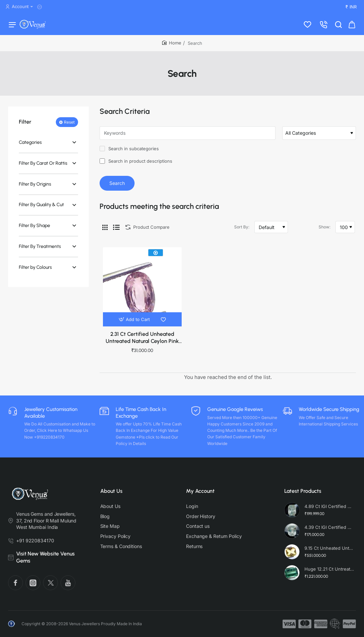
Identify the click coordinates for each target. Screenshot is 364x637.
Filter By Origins (35, 188)
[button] (135, 323)
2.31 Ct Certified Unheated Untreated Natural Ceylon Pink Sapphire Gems (142, 342)
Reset (69, 126)
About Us (111, 491)
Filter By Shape (34, 229)
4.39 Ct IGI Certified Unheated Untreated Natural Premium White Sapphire (329, 527)
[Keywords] (188, 137)
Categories (30, 146)
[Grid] (105, 231)
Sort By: (242, 231)
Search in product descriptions (136, 165)
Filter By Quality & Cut (41, 208)
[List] (116, 231)
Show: (324, 231)
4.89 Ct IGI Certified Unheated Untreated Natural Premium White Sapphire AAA (329, 506)
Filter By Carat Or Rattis (43, 167)
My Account (200, 491)
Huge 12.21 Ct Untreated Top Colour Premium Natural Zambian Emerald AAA (329, 569)
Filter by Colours (35, 271)
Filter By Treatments (40, 250)
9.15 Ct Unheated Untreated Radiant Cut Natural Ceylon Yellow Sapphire (329, 548)
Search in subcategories (129, 152)
